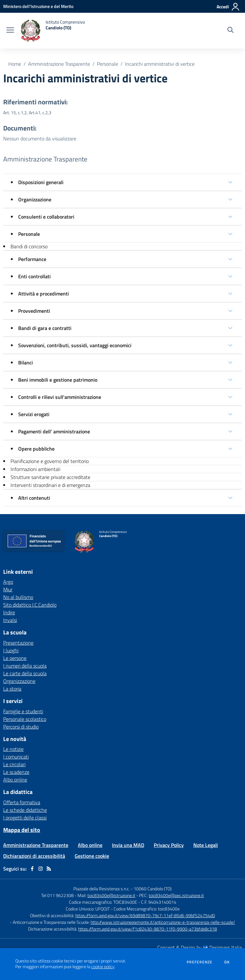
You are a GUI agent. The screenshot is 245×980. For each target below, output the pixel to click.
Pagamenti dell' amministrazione (54, 431)
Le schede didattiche (25, 810)
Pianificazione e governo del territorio (50, 461)
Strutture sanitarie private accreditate (50, 477)
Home (15, 64)
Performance (32, 259)
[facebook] (32, 869)
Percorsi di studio (21, 727)
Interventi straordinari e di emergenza (50, 485)
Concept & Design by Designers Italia (200, 947)
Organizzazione (35, 199)
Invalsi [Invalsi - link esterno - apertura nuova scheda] (10, 620)
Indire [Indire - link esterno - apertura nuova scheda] (9, 612)
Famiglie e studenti (23, 711)
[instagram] (41, 869)
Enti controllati (34, 276)
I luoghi (11, 650)
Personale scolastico (25, 719)
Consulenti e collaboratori (46, 217)
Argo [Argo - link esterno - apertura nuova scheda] (8, 582)
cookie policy (103, 967)
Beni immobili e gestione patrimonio (58, 380)
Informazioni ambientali (35, 469)
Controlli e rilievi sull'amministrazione (60, 397)
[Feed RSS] (49, 869)
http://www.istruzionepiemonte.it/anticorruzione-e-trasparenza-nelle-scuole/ (163, 922)
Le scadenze (16, 772)
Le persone (15, 658)
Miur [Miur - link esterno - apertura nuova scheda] (8, 589)
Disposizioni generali (41, 182)
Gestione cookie (92, 856)
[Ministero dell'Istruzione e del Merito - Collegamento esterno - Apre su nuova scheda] (38, 6)
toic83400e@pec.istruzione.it (176, 895)
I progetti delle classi (25, 818)
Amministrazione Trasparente (59, 64)
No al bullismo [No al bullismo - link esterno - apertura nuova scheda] (18, 597)
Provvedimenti (34, 311)
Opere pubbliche (36, 449)
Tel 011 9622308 (57, 895)
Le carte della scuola (25, 673)
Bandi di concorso (29, 246)
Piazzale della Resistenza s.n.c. (102, 889)
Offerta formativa (22, 802)
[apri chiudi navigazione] (10, 31)
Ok (227, 962)
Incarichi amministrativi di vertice (160, 64)
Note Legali (206, 845)
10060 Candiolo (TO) (153, 889)
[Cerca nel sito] (230, 31)
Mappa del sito (22, 830)
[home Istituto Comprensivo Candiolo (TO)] (53, 31)
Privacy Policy (169, 845)
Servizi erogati (34, 414)
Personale (108, 64)
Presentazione (18, 643)
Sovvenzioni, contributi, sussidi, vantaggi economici (75, 345)
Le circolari (14, 764)
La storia (12, 689)
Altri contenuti (34, 498)
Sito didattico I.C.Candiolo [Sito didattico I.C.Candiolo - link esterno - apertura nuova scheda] (30, 605)
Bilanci (26, 363)
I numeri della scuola (25, 666)
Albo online (15, 780)
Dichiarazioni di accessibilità (34, 856)
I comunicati (16, 757)
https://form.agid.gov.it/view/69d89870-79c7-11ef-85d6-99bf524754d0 (145, 915)
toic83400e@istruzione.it (111, 895)
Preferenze (200, 962)
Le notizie (13, 749)
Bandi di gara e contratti (45, 328)
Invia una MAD (128, 845)
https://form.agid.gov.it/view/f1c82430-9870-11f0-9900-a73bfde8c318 (148, 929)
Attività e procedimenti (44, 294)
